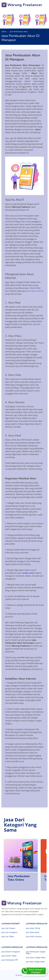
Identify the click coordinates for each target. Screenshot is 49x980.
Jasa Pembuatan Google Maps (36, 953)
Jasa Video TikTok (33, 928)
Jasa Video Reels (33, 932)
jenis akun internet (35, 291)
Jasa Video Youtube (34, 937)
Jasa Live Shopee (8, 928)
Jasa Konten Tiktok (9, 956)
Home (4, 32)
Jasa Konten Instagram (11, 952)
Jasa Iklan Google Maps (35, 962)
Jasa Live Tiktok (8, 937)
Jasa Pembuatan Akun (18, 32)
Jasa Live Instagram (9, 932)
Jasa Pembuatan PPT (10, 960)
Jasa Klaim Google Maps (36, 958)
